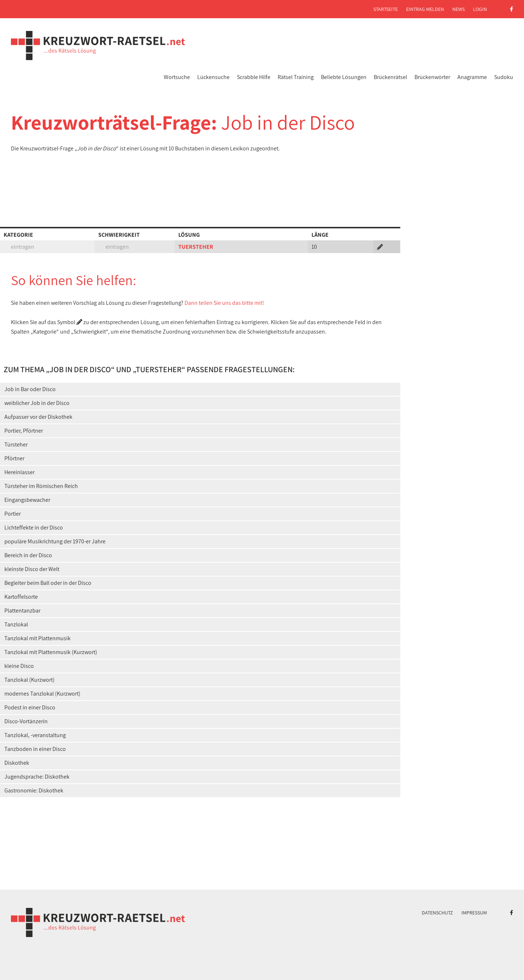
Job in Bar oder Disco (30, 389)
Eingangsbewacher (27, 500)
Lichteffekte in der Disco (34, 528)
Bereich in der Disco (28, 555)
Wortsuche (177, 77)
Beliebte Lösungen (344, 77)
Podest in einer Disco (30, 707)
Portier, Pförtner (24, 431)
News (458, 9)
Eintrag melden (425, 9)
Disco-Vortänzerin (26, 721)
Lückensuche (213, 77)
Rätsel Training (296, 77)
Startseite (386, 9)
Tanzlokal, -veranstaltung (35, 735)
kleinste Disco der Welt (32, 569)
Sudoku (504, 77)
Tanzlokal (16, 624)
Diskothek (17, 763)
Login (480, 9)
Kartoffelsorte (21, 597)
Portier (13, 514)
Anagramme (472, 77)
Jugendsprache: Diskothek (37, 777)
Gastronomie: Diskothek (34, 790)
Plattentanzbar (22, 611)
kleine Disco (19, 666)
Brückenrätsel (390, 77)
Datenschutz (437, 913)
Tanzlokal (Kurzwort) (29, 680)
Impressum (474, 913)
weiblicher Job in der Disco (37, 403)
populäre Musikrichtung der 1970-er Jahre (55, 541)
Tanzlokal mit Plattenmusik (37, 638)
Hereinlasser (19, 472)
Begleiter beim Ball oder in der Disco (48, 583)
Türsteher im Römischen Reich (41, 486)
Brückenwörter (432, 77)
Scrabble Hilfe (254, 77)
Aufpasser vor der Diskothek (38, 417)
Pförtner (14, 458)
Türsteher (16, 444)
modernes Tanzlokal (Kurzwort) (42, 694)
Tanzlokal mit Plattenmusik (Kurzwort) (51, 652)
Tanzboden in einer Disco (35, 749)
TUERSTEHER (196, 247)
